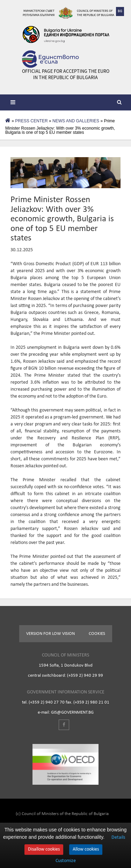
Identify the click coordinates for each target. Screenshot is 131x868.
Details (118, 838)
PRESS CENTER (31, 121)
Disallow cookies (44, 849)
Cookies (97, 634)
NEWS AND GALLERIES (76, 121)
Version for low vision (50, 634)
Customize (66, 861)
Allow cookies (86, 849)
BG (120, 11)
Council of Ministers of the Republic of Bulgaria (96, 13)
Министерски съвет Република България (39, 13)
